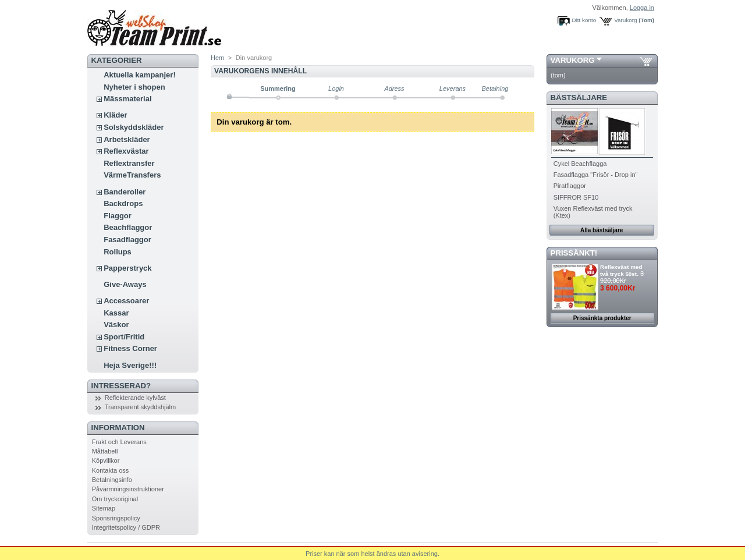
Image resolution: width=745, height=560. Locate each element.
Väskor (116, 325)
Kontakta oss (111, 470)
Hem (217, 58)
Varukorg (625, 20)
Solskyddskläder (134, 127)
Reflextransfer (129, 163)
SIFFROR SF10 (576, 197)
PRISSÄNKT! (574, 253)
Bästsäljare (579, 98)
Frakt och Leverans (119, 442)
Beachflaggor (128, 227)
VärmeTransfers (132, 175)
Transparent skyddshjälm (140, 407)
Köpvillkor (106, 460)
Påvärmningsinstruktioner (128, 489)
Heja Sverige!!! (130, 365)
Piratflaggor (570, 186)
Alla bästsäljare (602, 230)
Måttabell (105, 451)
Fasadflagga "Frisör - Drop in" (596, 175)
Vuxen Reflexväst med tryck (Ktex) (593, 212)
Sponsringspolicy (116, 518)
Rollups (118, 252)
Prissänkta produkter (602, 318)
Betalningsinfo (112, 480)
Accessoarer (126, 301)
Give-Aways (125, 284)
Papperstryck (127, 268)
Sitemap (104, 508)
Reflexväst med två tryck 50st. (621, 270)
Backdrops (123, 203)
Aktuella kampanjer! (140, 75)
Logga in (642, 8)
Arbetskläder (127, 139)
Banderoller (125, 192)
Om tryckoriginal (115, 499)
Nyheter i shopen (134, 87)
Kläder (115, 115)
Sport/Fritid (124, 337)
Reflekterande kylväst (135, 398)
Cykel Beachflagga (580, 164)
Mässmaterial (127, 99)
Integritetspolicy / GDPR (126, 527)
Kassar (116, 313)
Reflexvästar (126, 151)
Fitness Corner (130, 348)
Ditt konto (584, 20)
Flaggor (118, 216)
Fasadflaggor (127, 240)
